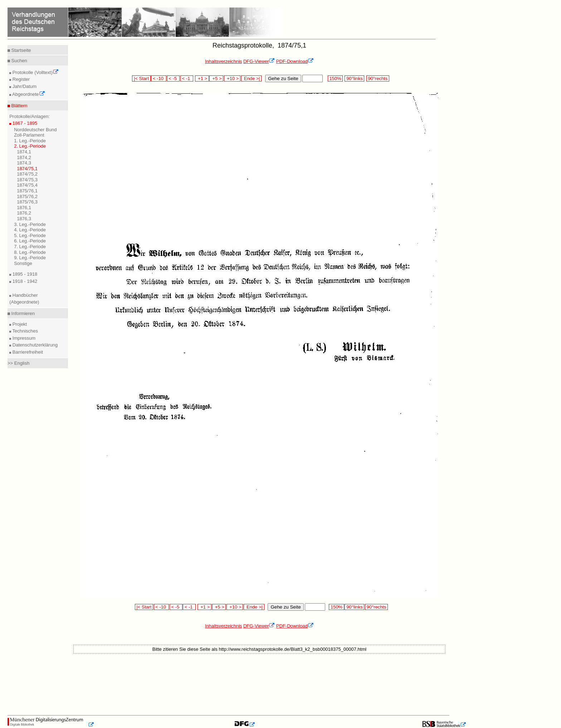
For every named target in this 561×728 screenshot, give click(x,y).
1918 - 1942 (24, 281)
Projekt (19, 324)
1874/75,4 (27, 185)
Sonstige (23, 263)
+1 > (202, 78)
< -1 (187, 78)
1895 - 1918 (24, 274)
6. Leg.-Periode (30, 241)
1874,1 (24, 152)
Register (20, 79)
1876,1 (24, 208)
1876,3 (24, 219)
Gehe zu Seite (283, 78)
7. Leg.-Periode (30, 247)
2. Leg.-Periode (30, 146)
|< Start (141, 78)
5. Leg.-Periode (30, 235)
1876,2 (24, 213)
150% (335, 78)
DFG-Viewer (259, 61)
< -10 (159, 78)
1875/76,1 (27, 191)
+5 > (216, 78)
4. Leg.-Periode (30, 230)
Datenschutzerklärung (34, 345)
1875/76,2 (27, 196)
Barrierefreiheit (27, 352)
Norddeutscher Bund (35, 130)
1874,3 (24, 163)
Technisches (25, 331)
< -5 (174, 78)
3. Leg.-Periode (30, 224)
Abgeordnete (28, 94)
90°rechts (378, 78)
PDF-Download (295, 61)
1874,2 (24, 158)
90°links (354, 78)
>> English (18, 363)
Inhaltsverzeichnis (223, 61)
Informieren (22, 313)
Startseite (21, 50)
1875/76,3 (27, 202)
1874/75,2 (27, 174)
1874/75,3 (27, 180)
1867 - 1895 (24, 123)
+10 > (232, 78)
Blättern (19, 106)
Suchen (19, 61)
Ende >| (252, 78)
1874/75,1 (27, 169)
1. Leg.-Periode (30, 141)
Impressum (23, 338)
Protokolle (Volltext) (35, 72)
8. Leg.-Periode (30, 252)
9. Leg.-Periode (30, 258)
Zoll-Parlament (29, 135)
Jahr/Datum (24, 86)
